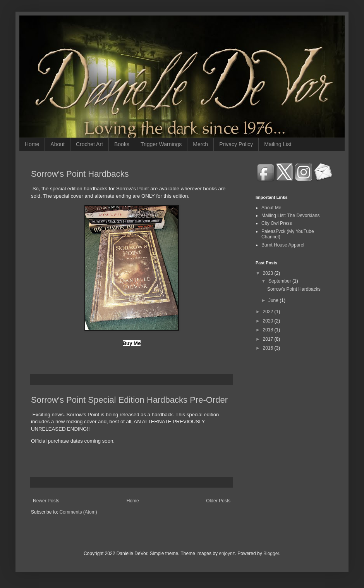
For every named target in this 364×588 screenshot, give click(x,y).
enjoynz (227, 554)
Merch (200, 144)
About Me (271, 208)
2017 (269, 339)
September (280, 281)
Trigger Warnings (161, 144)
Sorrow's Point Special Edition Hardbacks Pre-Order (129, 400)
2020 (269, 321)
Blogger (271, 554)
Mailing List (278, 144)
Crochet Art (89, 144)
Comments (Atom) (78, 512)
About (58, 144)
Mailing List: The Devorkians (291, 216)
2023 (269, 273)
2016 (269, 348)
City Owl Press (277, 223)
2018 (269, 330)
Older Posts (218, 501)
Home (32, 144)
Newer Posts (46, 501)
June (274, 300)
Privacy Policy (236, 144)
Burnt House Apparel (283, 245)
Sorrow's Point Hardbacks (80, 174)
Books (122, 144)
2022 (269, 312)
